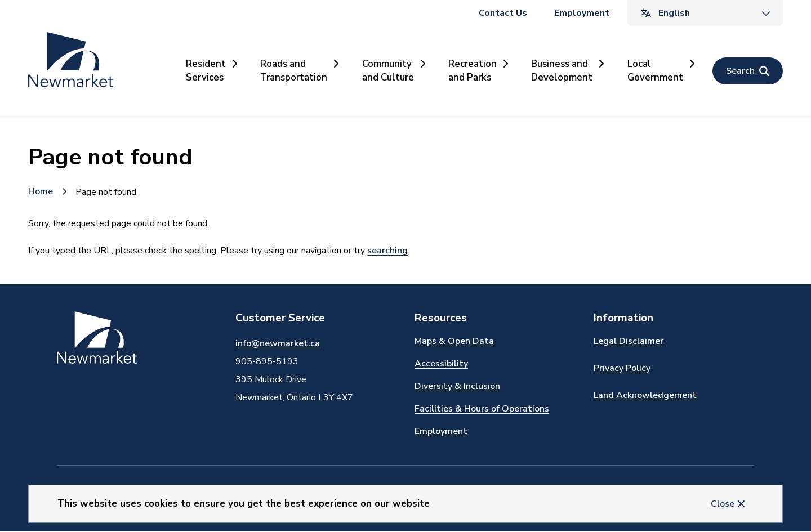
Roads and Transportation (294, 71)
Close (723, 504)
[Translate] (705, 13)
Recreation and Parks (473, 71)
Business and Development (562, 71)
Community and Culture (388, 71)
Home (41, 191)
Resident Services (206, 71)
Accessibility (441, 364)
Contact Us (503, 13)
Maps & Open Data (454, 341)
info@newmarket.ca (278, 343)
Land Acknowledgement (645, 395)
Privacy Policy (622, 368)
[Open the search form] (748, 71)
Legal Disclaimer (629, 341)
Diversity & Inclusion (457, 386)
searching (387, 251)
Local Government (655, 71)
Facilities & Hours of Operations (482, 409)
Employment (582, 13)
